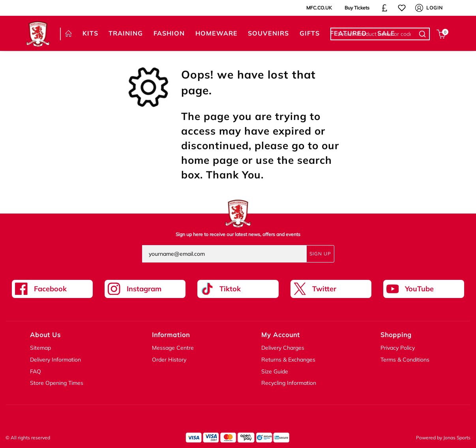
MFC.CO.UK (319, 8)
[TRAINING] (126, 34)
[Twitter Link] (331, 289)
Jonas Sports (457, 438)
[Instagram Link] (145, 289)
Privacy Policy (398, 348)
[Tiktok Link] (238, 289)
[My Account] (419, 8)
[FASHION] (169, 34)
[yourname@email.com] (224, 254)
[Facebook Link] (52, 289)
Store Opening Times (57, 383)
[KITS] (91, 34)
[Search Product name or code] (424, 34)
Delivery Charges (283, 348)
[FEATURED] (349, 34)
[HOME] (69, 34)
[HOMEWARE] (216, 34)
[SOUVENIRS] (269, 34)
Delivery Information (55, 360)
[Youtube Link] (424, 289)
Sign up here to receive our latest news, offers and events (238, 234)
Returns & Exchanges (288, 360)
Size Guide (275, 371)
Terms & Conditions (405, 360)
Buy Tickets (357, 8)
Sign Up (320, 254)
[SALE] (386, 34)
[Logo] (38, 33)
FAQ (36, 371)
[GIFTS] (309, 34)
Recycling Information (289, 383)
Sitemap (40, 348)
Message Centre (173, 348)
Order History (169, 360)
